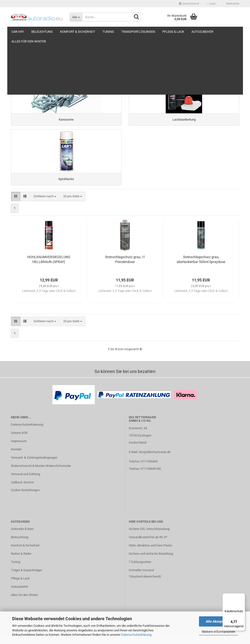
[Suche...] (76, 17)
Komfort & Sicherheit (78, 32)
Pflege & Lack (173, 32)
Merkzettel (231, 4)
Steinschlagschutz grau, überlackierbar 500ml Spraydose (201, 269)
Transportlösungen (138, 32)
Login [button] (211, 4)
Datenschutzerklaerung (27, 434)
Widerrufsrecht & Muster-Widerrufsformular (41, 475)
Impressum (19, 450)
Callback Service (22, 491)
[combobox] (45, 206)
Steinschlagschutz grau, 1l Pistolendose (125, 269)
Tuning (108, 32)
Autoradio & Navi (22, 538)
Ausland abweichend (146, 586)
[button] (189, 4)
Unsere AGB (19, 442)
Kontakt (16, 458)
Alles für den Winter (24, 604)
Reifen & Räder (21, 563)
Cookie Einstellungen (25, 499)
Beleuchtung (42, 32)
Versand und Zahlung (26, 483)
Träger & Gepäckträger (26, 579)
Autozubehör (202, 32)
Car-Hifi (18, 32)
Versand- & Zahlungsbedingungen (34, 467)
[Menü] (242, 596)
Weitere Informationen (218, 632)
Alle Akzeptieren (219, 621)
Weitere (227, 32)
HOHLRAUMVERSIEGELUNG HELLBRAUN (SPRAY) (49, 269)
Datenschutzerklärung (136, 635)
